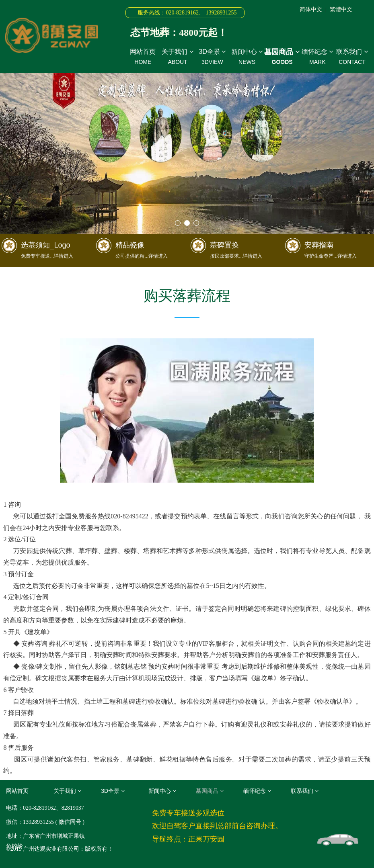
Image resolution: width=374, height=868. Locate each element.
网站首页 (143, 57)
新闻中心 (247, 57)
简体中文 (311, 9)
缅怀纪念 (317, 57)
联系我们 (352, 57)
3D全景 (212, 57)
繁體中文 (341, 9)
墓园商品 (282, 57)
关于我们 (177, 57)
